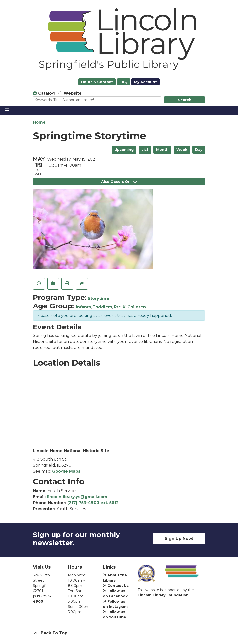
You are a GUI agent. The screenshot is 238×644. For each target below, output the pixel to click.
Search (185, 100)
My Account (146, 82)
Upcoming (124, 150)
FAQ (124, 82)
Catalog (47, 93)
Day (199, 150)
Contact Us (116, 586)
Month (162, 150)
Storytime (98, 298)
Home (39, 122)
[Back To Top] (119, 633)
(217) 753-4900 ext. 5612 (93, 503)
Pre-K (120, 307)
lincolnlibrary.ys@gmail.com (77, 497)
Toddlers (102, 307)
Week (182, 150)
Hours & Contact (97, 82)
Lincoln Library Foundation (163, 595)
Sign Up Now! (179, 539)
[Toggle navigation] (7, 110)
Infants (83, 307)
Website (73, 93)
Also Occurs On (119, 182)
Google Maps (66, 471)
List (145, 150)
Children (137, 307)
